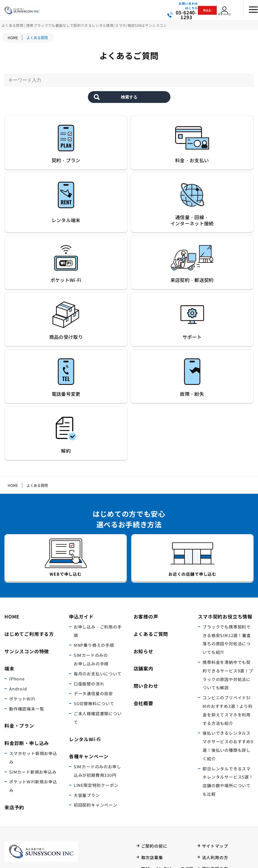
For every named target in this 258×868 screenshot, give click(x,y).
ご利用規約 (152, 787)
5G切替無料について (94, 602)
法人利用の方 (215, 756)
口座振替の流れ (89, 582)
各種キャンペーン (89, 655)
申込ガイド (81, 515)
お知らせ (143, 549)
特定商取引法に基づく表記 (167, 821)
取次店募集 (152, 756)
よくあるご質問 (151, 532)
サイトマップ (215, 744)
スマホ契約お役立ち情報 (225, 515)
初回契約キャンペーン (96, 703)
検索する (129, 106)
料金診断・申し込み (27, 641)
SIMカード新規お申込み (33, 670)
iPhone (17, 577)
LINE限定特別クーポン (96, 683)
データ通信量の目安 (93, 592)
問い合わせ (146, 584)
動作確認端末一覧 (27, 607)
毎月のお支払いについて (98, 572)
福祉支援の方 (215, 767)
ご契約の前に (154, 744)
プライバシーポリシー (163, 810)
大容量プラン (87, 693)
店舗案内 (143, 567)
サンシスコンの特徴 (27, 549)
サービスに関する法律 (163, 798)
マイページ (227, 16)
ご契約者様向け (217, 810)
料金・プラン (19, 624)
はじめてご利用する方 (29, 532)
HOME (13, 38)
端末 (9, 567)
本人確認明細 (154, 833)
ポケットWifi (22, 597)
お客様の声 (146, 515)
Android (18, 587)
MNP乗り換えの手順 (94, 544)
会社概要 (143, 602)
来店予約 (14, 706)
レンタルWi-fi (85, 637)
